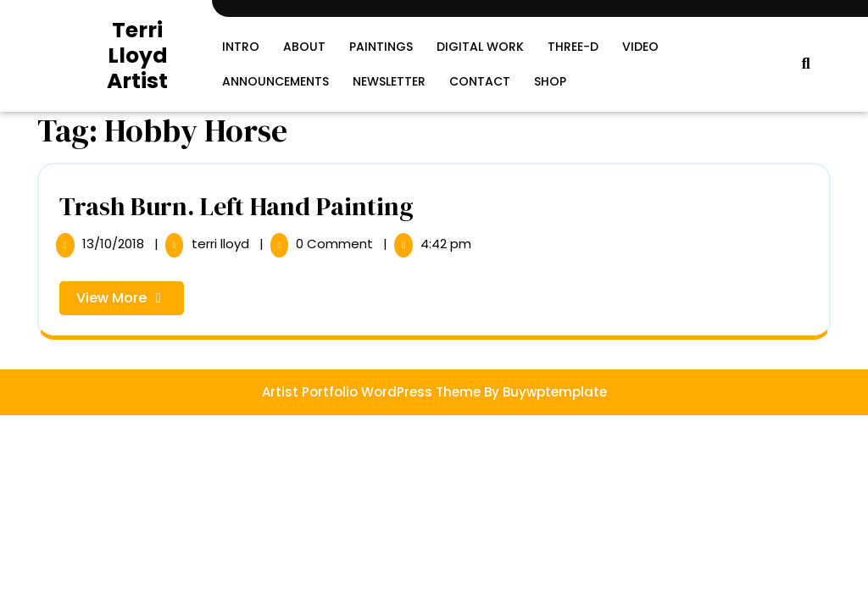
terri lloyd (222, 244)
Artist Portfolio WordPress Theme (371, 392)
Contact (480, 81)
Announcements (275, 81)
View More (130, 301)
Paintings (381, 47)
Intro (241, 47)
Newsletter (389, 81)
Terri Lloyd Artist (137, 55)
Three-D (573, 47)
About (304, 47)
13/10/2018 (115, 244)
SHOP (550, 81)
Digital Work (480, 47)
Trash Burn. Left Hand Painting (236, 206)
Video (640, 47)
